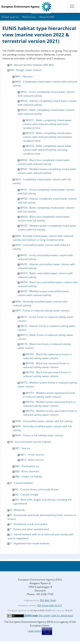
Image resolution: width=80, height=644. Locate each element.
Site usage (44, 615)
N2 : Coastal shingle (27, 494)
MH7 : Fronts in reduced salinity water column (42, 311)
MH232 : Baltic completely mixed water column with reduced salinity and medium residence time (47, 137)
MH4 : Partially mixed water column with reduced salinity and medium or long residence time (43, 238)
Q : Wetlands (17, 510)
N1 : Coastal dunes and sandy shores (37, 489)
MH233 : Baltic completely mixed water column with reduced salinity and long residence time (47, 150)
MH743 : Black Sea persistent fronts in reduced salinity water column (47, 374)
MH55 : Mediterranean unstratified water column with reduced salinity (43, 293)
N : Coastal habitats (22, 483)
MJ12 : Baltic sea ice (32, 460)
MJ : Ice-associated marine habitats (31, 442)
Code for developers (62, 615)
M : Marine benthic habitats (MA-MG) (32, 65)
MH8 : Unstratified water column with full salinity (44, 421)
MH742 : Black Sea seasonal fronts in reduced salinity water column (46, 365)
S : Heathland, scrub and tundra (29, 524)
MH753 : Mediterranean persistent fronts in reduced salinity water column (50, 413)
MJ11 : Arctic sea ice (32, 455)
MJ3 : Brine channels (27, 471)
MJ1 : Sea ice (23, 448)
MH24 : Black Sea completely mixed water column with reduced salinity (44, 162)
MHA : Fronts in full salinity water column (39, 435)
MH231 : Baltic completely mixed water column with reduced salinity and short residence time (47, 124)
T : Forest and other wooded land (29, 529)
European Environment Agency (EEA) (40, 580)
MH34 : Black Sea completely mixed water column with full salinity (44, 219)
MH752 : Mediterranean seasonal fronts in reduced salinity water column (49, 404)
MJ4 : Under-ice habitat (29, 476)
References (29, 17)
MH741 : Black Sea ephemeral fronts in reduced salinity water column (47, 356)
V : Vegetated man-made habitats (30, 543)
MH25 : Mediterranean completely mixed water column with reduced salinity (47, 171)
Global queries (10, 17)
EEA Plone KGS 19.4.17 (50, 605)
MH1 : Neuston (24, 76)
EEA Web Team (48, 600)
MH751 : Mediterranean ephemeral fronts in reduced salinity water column (49, 395)
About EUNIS (47, 17)
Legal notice (34, 631)
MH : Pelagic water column (26, 70)
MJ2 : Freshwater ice (27, 466)
